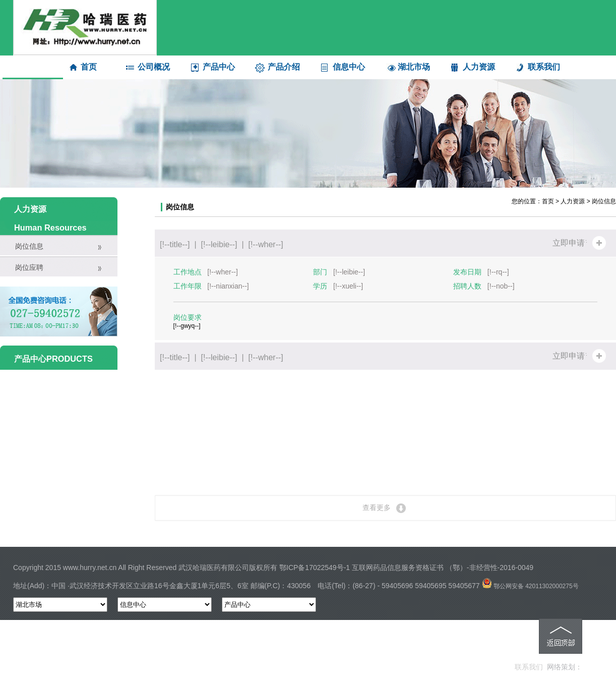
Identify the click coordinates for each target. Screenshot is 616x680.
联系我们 (544, 67)
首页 (89, 67)
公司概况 (154, 67)
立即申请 (569, 243)
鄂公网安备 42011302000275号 (530, 586)
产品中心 (219, 67)
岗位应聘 (29, 267)
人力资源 (479, 67)
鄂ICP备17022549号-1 (315, 568)
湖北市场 (414, 67)
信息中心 (349, 67)
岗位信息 (29, 246)
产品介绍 (284, 67)
